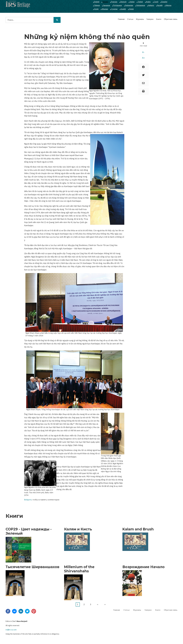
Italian (132, 2)
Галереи (150, 19)
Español (164, 2)
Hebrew (169, 5)
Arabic (148, 2)
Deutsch (123, 2)
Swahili (123, 9)
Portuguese (118, 5)
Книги (159, 19)
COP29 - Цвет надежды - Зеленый (29, 531)
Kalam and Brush (138, 529)
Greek (96, 9)
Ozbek (131, 9)
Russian (105, 2)
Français (114, 2)
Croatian (114, 9)
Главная (121, 19)
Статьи (130, 19)
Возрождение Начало (144, 567)
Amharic (151, 5)
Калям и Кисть (78, 529)
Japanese (107, 5)
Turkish (140, 2)
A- (143, 52)
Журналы (140, 19)
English (97, 2)
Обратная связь (171, 19)
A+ (143, 58)
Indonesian (129, 5)
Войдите (28, 500)
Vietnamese (141, 5)
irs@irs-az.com (11, 630)
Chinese (97, 5)
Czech (156, 2)
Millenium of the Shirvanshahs (79, 569)
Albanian (105, 9)
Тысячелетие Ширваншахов (32, 567)
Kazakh (160, 5)
